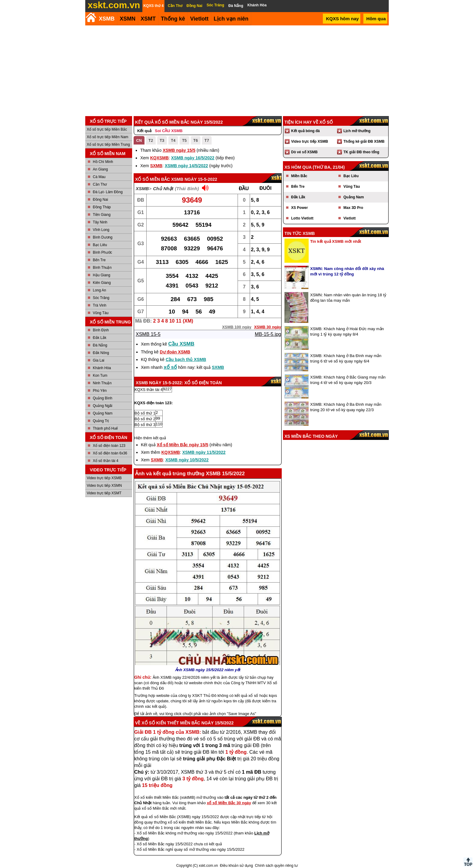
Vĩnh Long (101, 230)
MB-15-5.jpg (268, 334)
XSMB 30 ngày (268, 327)
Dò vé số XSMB (304, 152)
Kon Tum (100, 375)
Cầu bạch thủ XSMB (186, 359)
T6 (195, 140)
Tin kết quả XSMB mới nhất (336, 241)
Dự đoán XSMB (175, 352)
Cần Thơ (100, 184)
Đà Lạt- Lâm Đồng (108, 192)
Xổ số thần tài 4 (106, 461)
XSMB (107, 19)
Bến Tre (99, 260)
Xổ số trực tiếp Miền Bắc (107, 129)
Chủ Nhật (163, 189)
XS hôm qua (298, 167)
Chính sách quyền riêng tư (276, 866)
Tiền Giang (102, 215)
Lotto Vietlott (302, 218)
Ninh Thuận (102, 383)
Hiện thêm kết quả (150, 438)
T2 (151, 140)
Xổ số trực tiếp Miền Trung (108, 145)
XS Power (299, 208)
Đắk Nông (101, 353)
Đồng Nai (100, 200)
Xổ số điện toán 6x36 (110, 453)
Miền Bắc (299, 176)
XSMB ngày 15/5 (179, 150)
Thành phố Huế (105, 428)
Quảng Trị (101, 421)
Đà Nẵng (100, 345)
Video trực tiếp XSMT (104, 493)
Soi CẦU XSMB (169, 131)
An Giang (100, 169)
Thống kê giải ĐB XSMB (364, 141)
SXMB (156, 166)
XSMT (148, 19)
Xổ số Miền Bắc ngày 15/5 (183, 445)
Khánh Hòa (102, 368)
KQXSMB (159, 158)
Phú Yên (100, 391)
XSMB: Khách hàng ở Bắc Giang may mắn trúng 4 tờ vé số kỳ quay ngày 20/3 (348, 380)
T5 (184, 140)
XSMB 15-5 (148, 334)
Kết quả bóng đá (305, 131)
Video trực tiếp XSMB (104, 478)
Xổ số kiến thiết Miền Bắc (171, 723)
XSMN (128, 19)
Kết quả (144, 131)
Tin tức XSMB (300, 233)
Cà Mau (99, 177)
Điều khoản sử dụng (237, 866)
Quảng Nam (103, 413)
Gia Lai (99, 360)
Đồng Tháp (102, 207)
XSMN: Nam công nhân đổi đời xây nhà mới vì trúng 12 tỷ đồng (347, 271)
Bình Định (101, 330)
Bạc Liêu (100, 245)
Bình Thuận (102, 268)
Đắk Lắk (100, 338)
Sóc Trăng (101, 298)
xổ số (170, 367)
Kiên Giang (102, 283)
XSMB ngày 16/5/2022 (193, 158)
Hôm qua (376, 19)
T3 (162, 140)
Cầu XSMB (182, 344)
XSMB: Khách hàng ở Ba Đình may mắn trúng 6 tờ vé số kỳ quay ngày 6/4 (346, 358)
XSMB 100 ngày (237, 327)
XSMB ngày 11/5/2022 (204, 452)
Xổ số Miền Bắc (153, 179)
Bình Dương (103, 237)
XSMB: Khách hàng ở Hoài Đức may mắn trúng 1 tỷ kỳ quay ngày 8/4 (347, 332)
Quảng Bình (102, 398)
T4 (173, 140)
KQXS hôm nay (342, 19)
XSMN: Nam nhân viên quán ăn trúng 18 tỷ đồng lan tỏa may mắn (348, 298)
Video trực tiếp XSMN (104, 486)
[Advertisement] (237, 71)
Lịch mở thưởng (357, 131)
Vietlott (349, 218)
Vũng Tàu (101, 313)
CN (139, 140)
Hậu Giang (102, 275)
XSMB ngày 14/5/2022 (186, 166)
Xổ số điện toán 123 (109, 446)
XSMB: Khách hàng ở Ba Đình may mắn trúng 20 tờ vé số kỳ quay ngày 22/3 (346, 407)
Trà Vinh (100, 305)
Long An (99, 290)
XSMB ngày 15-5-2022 (194, 179)
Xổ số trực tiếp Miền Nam (107, 137)
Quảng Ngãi (102, 406)
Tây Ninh (100, 222)
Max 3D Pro (353, 208)
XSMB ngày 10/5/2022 (187, 460)
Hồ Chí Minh (103, 162)
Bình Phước (102, 252)
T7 (207, 140)
